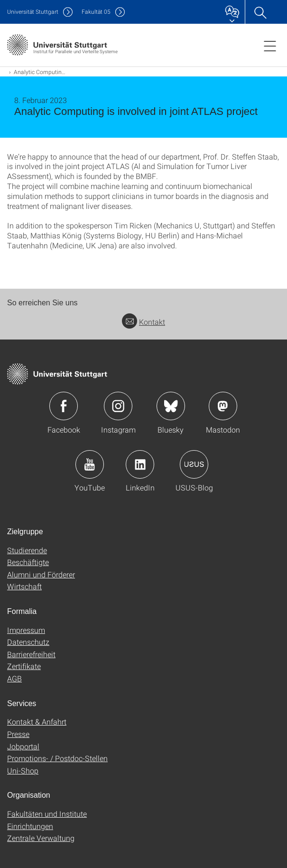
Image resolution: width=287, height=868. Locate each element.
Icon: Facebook (64, 406)
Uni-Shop (23, 770)
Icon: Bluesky (171, 406)
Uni (33, 12)
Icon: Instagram (118, 406)
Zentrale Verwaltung (41, 838)
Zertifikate (24, 666)
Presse (18, 734)
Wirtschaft (24, 586)
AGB (14, 678)
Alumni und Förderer (41, 574)
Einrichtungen (30, 826)
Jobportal (23, 746)
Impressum (26, 630)
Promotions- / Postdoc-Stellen (57, 758)
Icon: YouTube (90, 464)
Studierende (27, 550)
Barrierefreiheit (31, 654)
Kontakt (143, 322)
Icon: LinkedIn (140, 464)
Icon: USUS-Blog (194, 464)
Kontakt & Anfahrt (37, 722)
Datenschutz (28, 642)
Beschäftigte (28, 562)
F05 (96, 12)
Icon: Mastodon (223, 406)
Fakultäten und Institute (47, 814)
